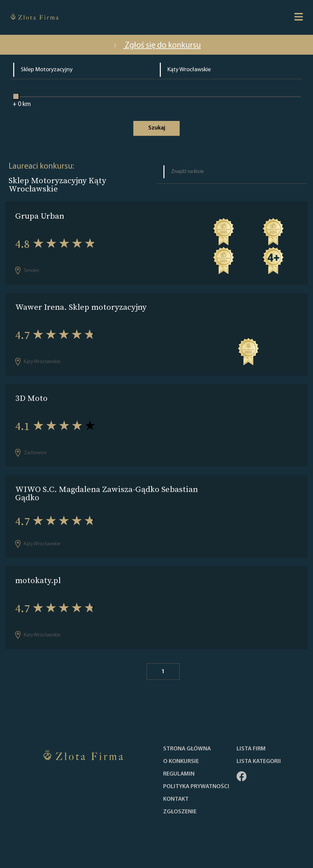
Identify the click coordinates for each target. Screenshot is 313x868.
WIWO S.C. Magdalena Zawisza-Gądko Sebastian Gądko (107, 493)
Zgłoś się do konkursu (156, 46)
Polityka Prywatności (196, 787)
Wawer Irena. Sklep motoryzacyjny (81, 307)
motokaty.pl (38, 580)
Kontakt (176, 799)
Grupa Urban (40, 216)
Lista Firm (251, 749)
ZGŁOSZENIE (180, 812)
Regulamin (179, 774)
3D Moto (31, 398)
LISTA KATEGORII (259, 762)
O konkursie (181, 762)
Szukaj (157, 128)
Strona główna (187, 749)
